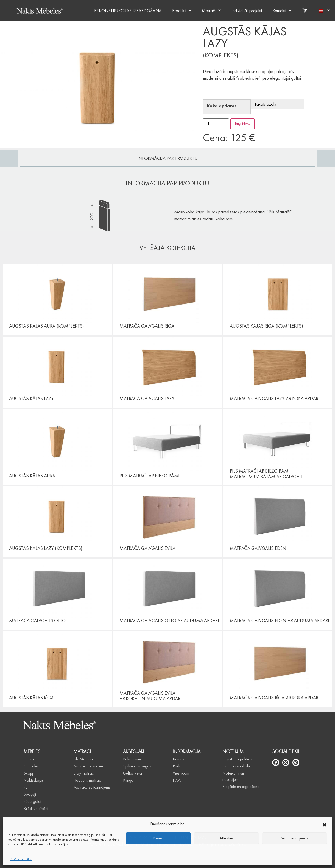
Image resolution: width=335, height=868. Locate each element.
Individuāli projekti (247, 10)
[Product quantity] (216, 124)
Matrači (211, 10)
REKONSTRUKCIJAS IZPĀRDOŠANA (128, 10)
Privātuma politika (21, 859)
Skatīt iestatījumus (294, 838)
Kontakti (282, 10)
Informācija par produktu (167, 158)
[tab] (167, 158)
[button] (325, 824)
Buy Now (242, 124)
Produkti (182, 10)
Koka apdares (222, 106)
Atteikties (226, 838)
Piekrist (158, 838)
